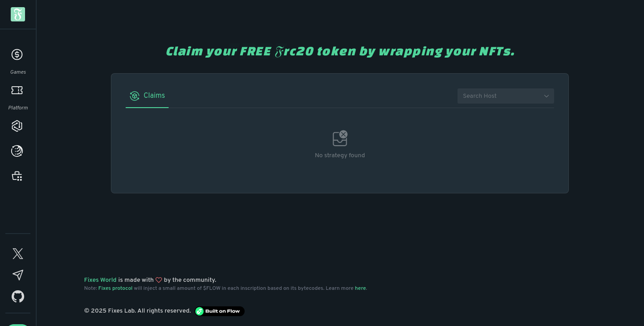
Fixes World (100, 280)
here (361, 288)
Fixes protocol (116, 288)
